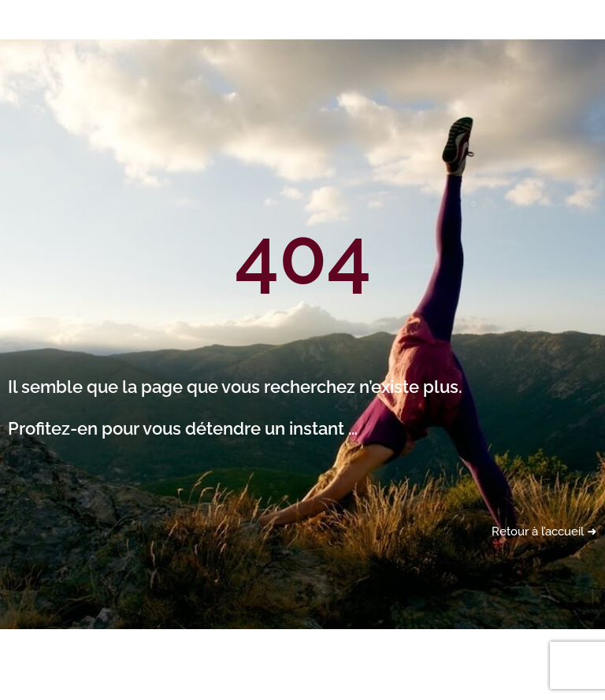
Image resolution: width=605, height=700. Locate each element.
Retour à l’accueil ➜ (544, 531)
